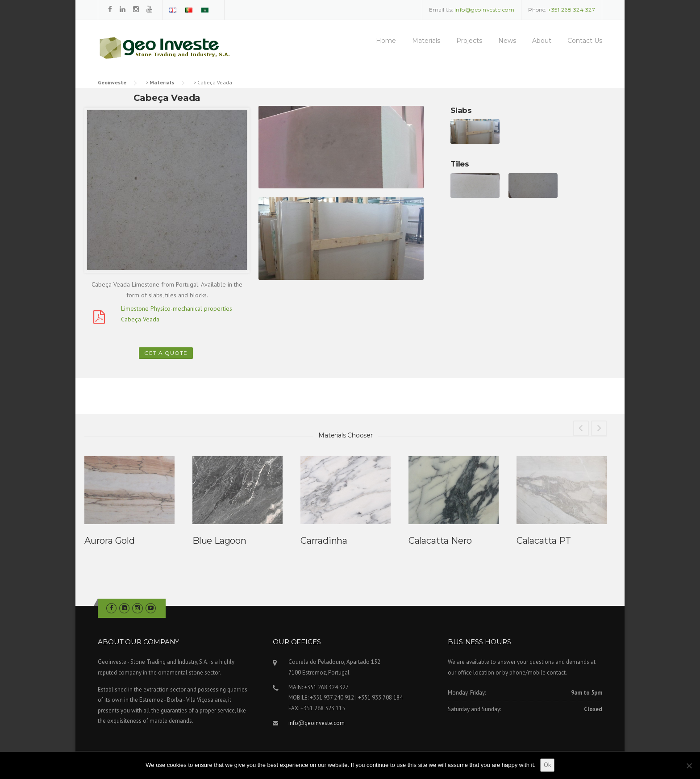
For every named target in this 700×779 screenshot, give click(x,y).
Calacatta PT (544, 541)
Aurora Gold (110, 541)
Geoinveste (112, 82)
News (507, 41)
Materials (426, 41)
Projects (469, 41)
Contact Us (585, 41)
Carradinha (324, 541)
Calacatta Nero (440, 541)
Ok (547, 765)
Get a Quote (166, 353)
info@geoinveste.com (317, 723)
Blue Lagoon (219, 541)
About (542, 41)
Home (386, 41)
